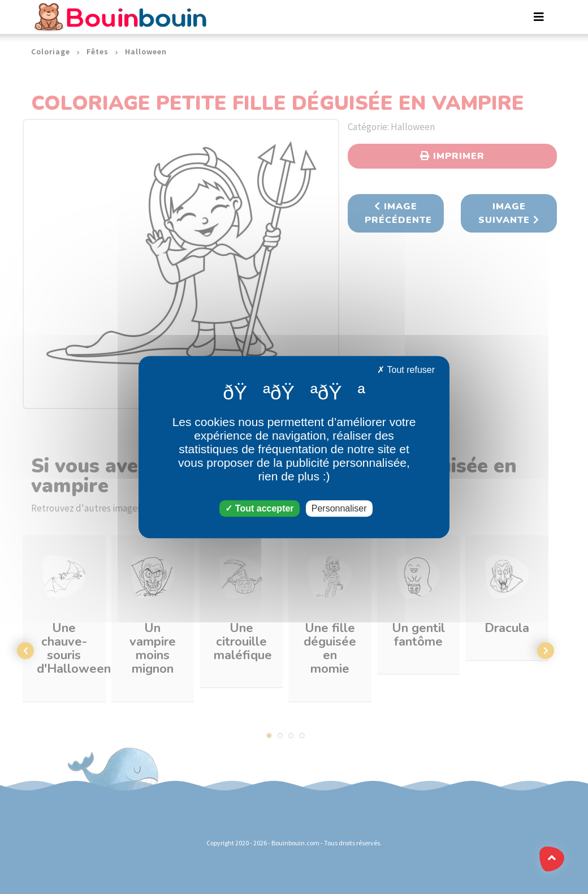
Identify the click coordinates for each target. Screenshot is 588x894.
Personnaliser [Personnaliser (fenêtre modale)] (339, 508)
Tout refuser (406, 370)
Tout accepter (259, 508)
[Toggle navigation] (539, 17)
